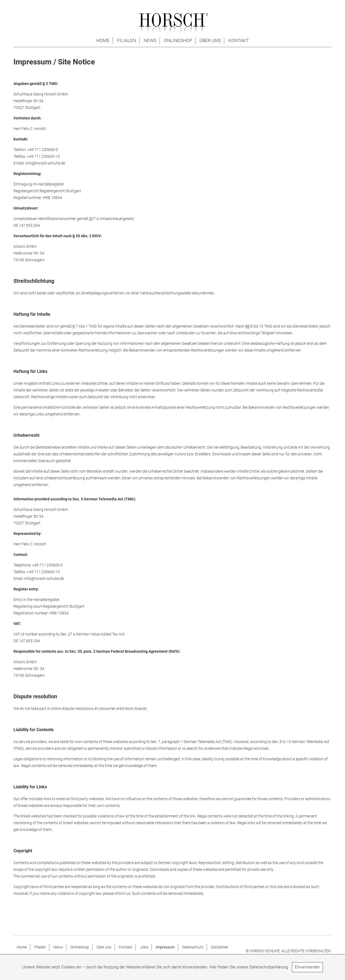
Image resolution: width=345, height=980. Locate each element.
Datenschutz (193, 947)
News (150, 40)
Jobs (144, 947)
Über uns (210, 40)
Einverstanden (307, 967)
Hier (213, 967)
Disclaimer (220, 947)
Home (103, 40)
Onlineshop (178, 40)
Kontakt (239, 40)
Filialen (127, 40)
